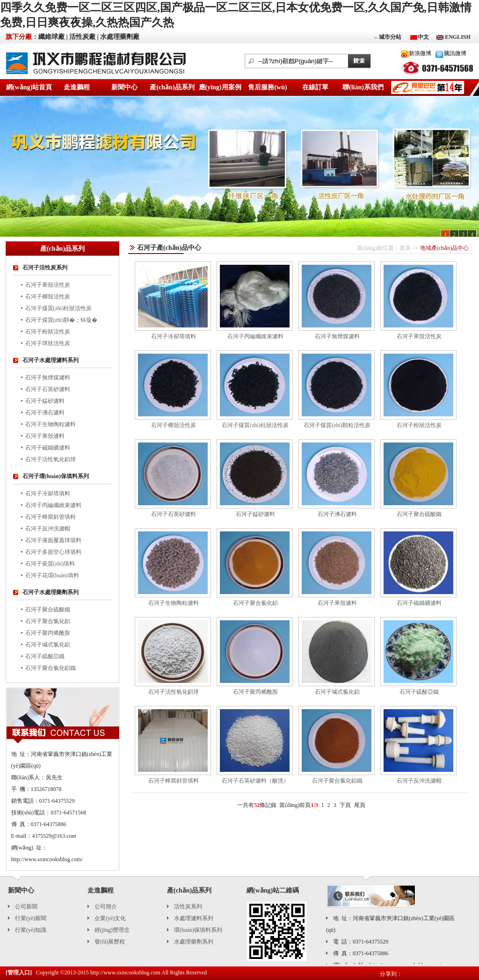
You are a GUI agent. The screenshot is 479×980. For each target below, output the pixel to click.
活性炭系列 (188, 907)
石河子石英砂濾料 (48, 389)
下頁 (345, 805)
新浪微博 (420, 53)
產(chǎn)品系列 (172, 87)
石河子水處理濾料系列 (51, 360)
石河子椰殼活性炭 (48, 297)
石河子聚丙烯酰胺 (48, 633)
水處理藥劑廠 (120, 37)
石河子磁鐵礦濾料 (48, 448)
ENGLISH (457, 37)
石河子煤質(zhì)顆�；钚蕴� (62, 320)
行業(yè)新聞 (31, 918)
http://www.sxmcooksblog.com (125, 973)
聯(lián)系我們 (363, 87)
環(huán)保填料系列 (198, 930)
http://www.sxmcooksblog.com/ (47, 859)
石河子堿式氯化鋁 (48, 645)
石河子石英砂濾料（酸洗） (255, 781)
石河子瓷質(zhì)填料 (50, 564)
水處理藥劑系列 (194, 942)
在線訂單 (315, 87)
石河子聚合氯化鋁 (48, 621)
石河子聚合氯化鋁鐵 (51, 668)
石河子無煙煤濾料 (48, 377)
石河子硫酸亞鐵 (45, 656)
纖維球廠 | (53, 37)
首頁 (405, 248)
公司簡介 (106, 907)
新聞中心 (124, 87)
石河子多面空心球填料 (53, 552)
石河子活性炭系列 (45, 268)
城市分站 (387, 37)
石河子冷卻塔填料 (48, 494)
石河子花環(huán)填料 (52, 575)
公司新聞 (26, 907)
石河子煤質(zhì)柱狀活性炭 (59, 308)
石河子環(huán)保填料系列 (56, 476)
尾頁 (360, 805)
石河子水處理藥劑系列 (51, 592)
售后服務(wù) (267, 87)
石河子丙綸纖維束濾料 (53, 505)
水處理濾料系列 (194, 918)
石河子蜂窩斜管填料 (51, 517)
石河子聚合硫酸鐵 (48, 610)
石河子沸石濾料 (45, 413)
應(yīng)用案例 (220, 87)
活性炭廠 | (84, 37)
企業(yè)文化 (110, 918)
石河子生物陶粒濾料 (51, 424)
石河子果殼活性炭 (48, 285)
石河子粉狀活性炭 (48, 332)
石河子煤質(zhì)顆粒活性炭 (337, 425)
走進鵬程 (77, 87)
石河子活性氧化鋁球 (51, 459)
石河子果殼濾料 (45, 436)
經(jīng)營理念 (112, 930)
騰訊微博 (455, 53)
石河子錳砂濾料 (45, 401)
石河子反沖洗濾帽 (48, 529)
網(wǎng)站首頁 (29, 87)
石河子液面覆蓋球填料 (53, 540)
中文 (423, 37)
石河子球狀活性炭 (48, 343)
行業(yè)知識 (31, 930)
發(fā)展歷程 (110, 942)
